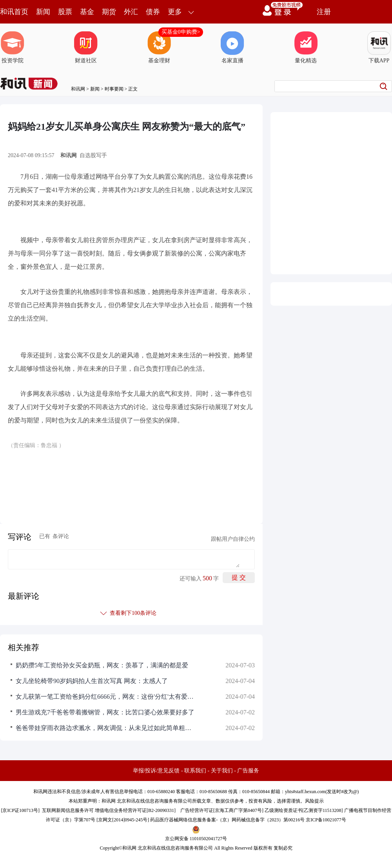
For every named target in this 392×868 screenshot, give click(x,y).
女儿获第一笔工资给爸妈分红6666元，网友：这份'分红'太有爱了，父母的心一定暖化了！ (106, 697)
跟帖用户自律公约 (233, 539)
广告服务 (248, 771)
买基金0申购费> (181, 32)
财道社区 (86, 47)
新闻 (43, 12)
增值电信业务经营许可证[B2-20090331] (135, 810)
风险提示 (314, 801)
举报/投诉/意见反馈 (156, 771)
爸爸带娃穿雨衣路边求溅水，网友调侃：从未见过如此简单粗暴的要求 (106, 728)
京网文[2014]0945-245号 (123, 820)
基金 (87, 12)
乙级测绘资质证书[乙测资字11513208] (304, 810)
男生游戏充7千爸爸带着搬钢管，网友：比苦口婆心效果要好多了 (105, 712)
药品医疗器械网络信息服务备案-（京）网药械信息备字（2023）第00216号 (227, 820)
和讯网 (78, 89)
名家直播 (232, 47)
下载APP (379, 47)
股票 (65, 12)
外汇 (131, 12)
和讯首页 (14, 12)
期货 (109, 12)
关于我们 (222, 771)
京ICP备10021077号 (326, 820)
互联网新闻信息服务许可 (68, 810)
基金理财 (159, 47)
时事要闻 (114, 89)
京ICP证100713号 (20, 810)
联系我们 (195, 771)
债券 (153, 12)
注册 (324, 12)
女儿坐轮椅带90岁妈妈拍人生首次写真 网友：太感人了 (92, 681)
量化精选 (306, 47)
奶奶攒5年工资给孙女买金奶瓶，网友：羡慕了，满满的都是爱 (102, 665)
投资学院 (13, 47)
